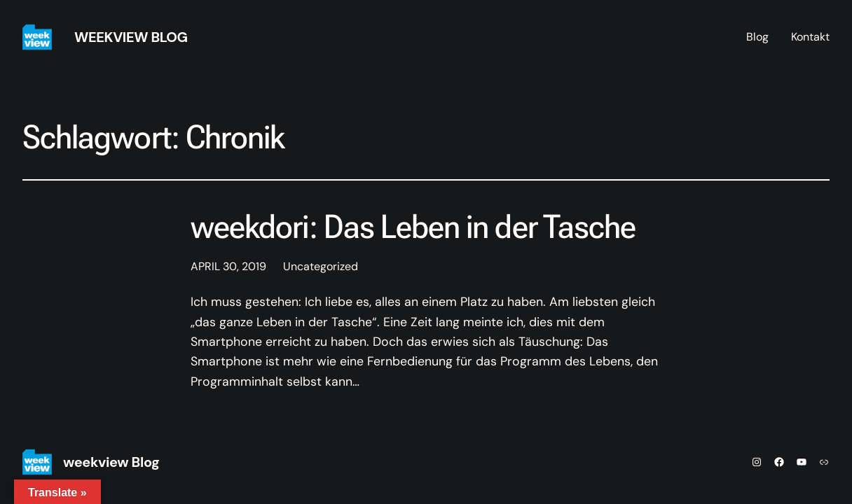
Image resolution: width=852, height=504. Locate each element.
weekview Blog (131, 37)
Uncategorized (321, 266)
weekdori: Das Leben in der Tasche (413, 227)
